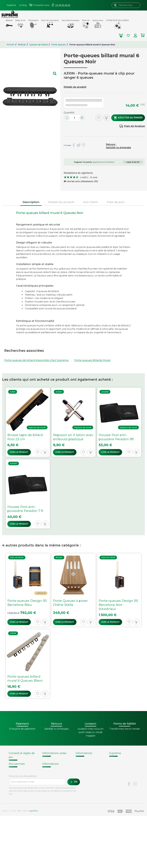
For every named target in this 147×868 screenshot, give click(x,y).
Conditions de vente (122, 767)
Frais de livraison (135, 126)
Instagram (135, 836)
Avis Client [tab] (91, 202)
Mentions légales (120, 778)
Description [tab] (31, 202)
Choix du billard (18, 767)
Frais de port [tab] (116, 202)
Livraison (14, 798)
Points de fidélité (53, 764)
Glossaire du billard (88, 774)
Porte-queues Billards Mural (92, 360)
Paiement (15, 817)
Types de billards (86, 771)
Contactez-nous (119, 782)
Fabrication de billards (90, 764)
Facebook (129, 836)
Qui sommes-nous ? (122, 760)
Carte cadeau (17, 813)
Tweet (79, 145)
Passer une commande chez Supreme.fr (53, 771)
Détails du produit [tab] (61, 202)
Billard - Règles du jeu (22, 781)
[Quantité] (75, 118)
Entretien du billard (20, 777)
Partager (74, 145)
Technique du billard (89, 767)
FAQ (11, 802)
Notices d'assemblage (21, 764)
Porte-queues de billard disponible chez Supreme (36, 360)
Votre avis (81, 778)
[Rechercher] (126, 5)
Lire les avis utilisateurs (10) (81, 181)
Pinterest (84, 145)
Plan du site (116, 786)
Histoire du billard (87, 760)
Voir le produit (19, 452)
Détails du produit (75, 87)
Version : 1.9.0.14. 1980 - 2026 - (20, 863)
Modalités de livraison (56, 760)
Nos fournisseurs (120, 764)
